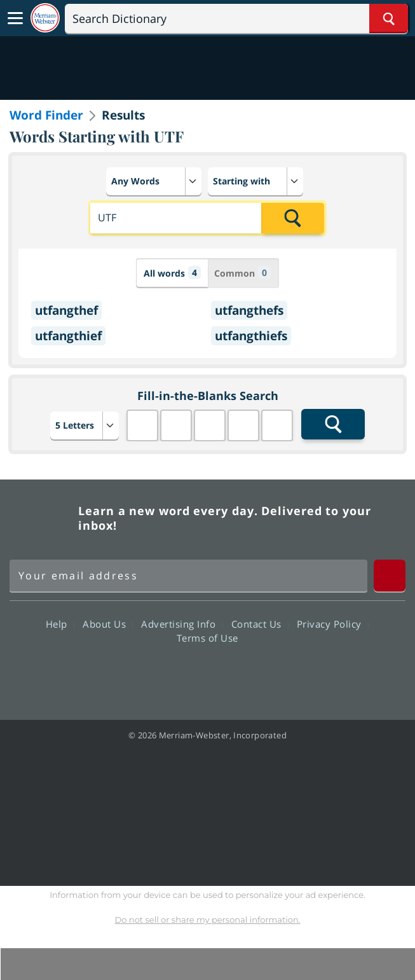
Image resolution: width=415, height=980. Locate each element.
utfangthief (68, 336)
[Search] (236, 18)
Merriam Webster (42, 518)
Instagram (276, 674)
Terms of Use (207, 638)
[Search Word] (389, 18)
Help (60, 624)
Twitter (185, 674)
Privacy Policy (333, 624)
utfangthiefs (251, 336)
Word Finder (46, 115)
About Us (108, 624)
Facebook (139, 674)
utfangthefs (249, 310)
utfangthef (66, 310)
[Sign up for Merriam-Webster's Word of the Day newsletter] (188, 576)
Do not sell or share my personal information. (208, 920)
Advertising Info (182, 624)
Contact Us (260, 624)
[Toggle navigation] (15, 18)
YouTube (230, 674)
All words (172, 273)
